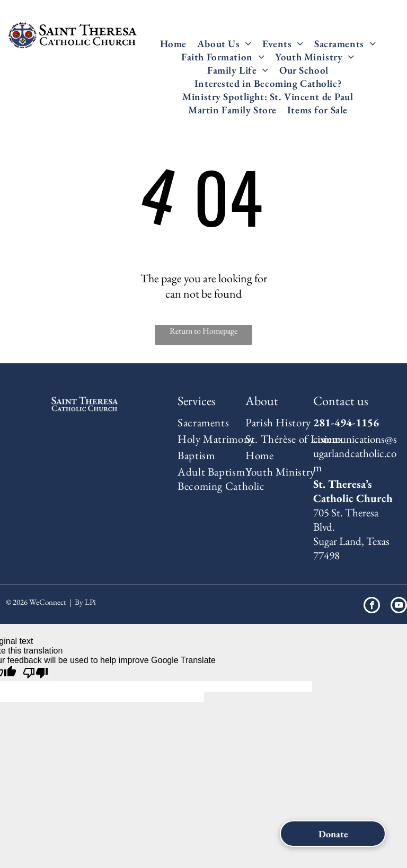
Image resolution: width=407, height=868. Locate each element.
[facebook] (372, 606)
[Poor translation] (36, 673)
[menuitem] (173, 44)
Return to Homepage (203, 331)
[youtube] (399, 606)
